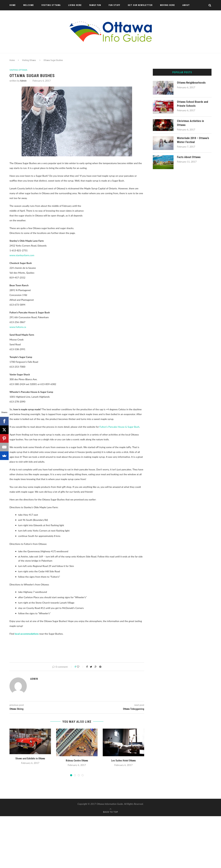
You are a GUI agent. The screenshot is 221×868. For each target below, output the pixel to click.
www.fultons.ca (18, 327)
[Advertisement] (115, 229)
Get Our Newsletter (140, 5)
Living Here (75, 5)
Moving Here (167, 5)
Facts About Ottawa (189, 157)
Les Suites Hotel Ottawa (123, 761)
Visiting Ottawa (51, 5)
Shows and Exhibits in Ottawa (30, 758)
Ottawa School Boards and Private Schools (193, 104)
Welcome (29, 5)
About (186, 5)
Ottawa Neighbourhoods (191, 83)
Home (13, 5)
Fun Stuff (114, 5)
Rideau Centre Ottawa (77, 761)
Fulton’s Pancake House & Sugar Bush (119, 427)
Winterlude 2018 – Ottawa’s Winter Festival (193, 140)
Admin (23, 81)
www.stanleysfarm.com (22, 255)
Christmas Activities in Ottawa (190, 123)
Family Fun (95, 5)
